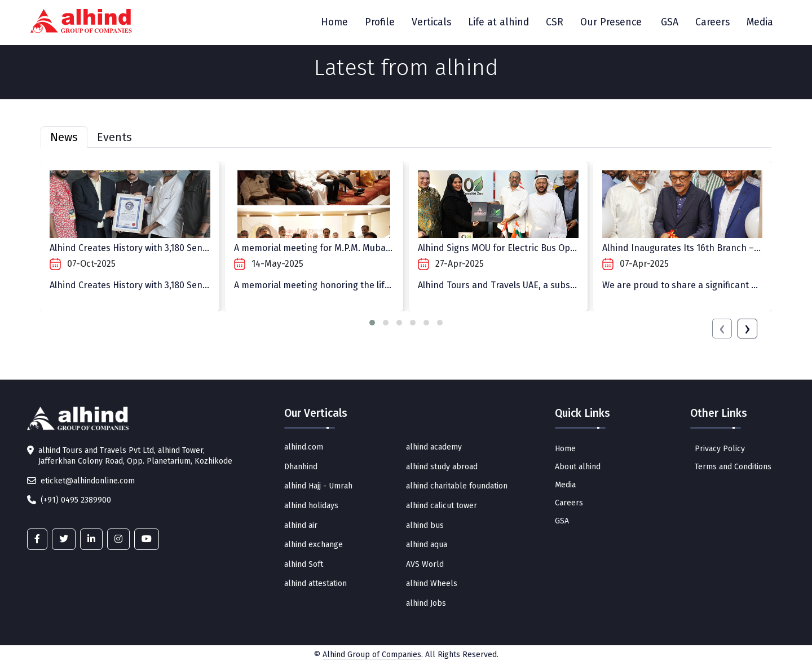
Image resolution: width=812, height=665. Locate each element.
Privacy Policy (720, 449)
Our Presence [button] (611, 22)
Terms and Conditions (733, 467)
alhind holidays (311, 506)
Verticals (431, 22)
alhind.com (304, 447)
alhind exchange (314, 545)
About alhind (578, 467)
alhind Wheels (432, 583)
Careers (712, 22)
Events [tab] (114, 137)
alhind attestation (315, 583)
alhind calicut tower (442, 506)
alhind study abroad (442, 467)
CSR (555, 22)
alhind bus (425, 525)
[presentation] (722, 329)
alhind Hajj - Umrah (318, 486)
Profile (380, 22)
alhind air (301, 525)
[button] (372, 323)
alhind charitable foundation (457, 486)
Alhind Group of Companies (372, 655)
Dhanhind (301, 467)
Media (760, 22)
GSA (670, 22)
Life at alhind (498, 22)
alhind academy (434, 447)
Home (334, 22)
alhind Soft (304, 564)
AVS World (425, 564)
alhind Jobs (426, 603)
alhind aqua (427, 545)
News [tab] (64, 137)
